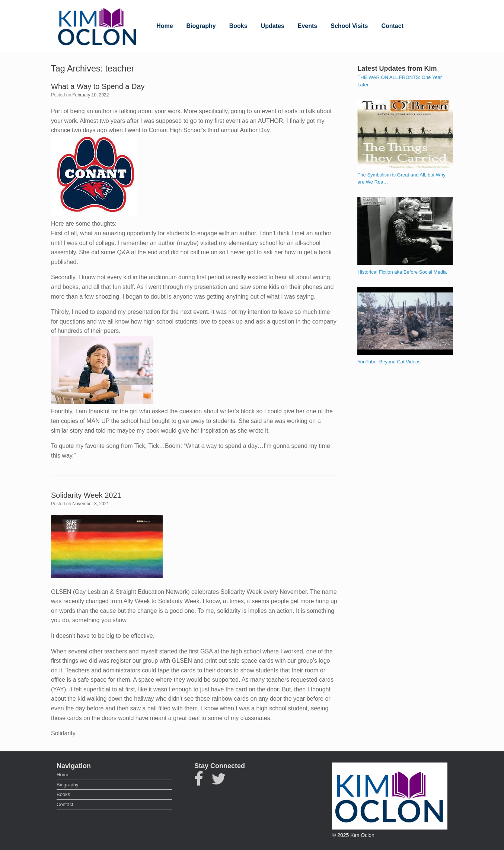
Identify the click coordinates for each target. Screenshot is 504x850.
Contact (392, 26)
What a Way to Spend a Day (98, 86)
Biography (201, 26)
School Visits (349, 26)
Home (165, 26)
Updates (273, 26)
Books (238, 26)
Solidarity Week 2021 (86, 495)
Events (307, 26)
